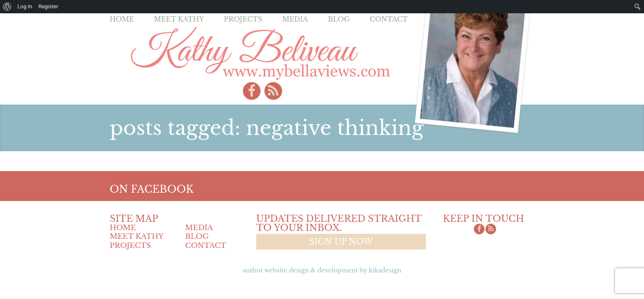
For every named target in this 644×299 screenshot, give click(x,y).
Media (295, 19)
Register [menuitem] (49, 6)
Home (122, 19)
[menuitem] (7, 7)
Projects (243, 19)
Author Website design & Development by (322, 270)
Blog (339, 19)
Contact (389, 19)
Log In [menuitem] (25, 6)
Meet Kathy (179, 19)
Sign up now (341, 242)
